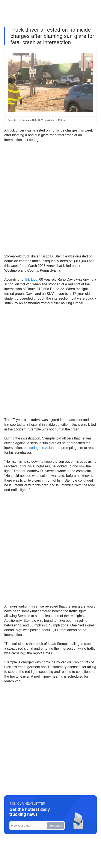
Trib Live (31, 279)
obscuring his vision (39, 448)
